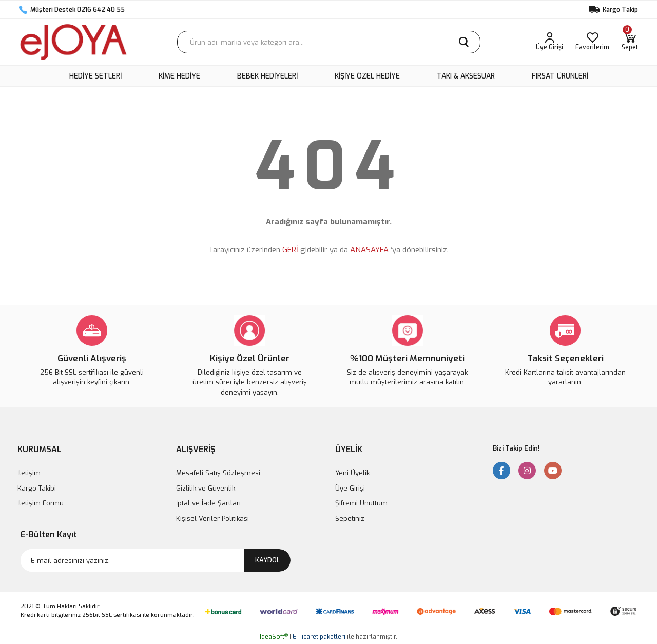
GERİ (290, 250)
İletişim (29, 473)
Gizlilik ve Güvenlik (206, 488)
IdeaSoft (274, 637)
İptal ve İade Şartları (208, 503)
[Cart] (630, 42)
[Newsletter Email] (156, 560)
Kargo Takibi (37, 488)
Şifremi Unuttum (361, 503)
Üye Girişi (350, 488)
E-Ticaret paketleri (319, 637)
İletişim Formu (41, 503)
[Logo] (73, 42)
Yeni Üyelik (352, 473)
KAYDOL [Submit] (268, 560)
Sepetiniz (350, 519)
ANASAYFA (369, 250)
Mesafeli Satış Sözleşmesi (218, 473)
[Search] (329, 42)
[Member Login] (549, 42)
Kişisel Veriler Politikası (212, 519)
